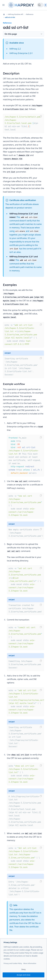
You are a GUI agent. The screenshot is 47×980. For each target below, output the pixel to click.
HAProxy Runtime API (16, 14)
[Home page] (22, 5)
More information (30, 963)
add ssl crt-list (10, 17)
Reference (30, 14)
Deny (24, 969)
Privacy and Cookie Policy (13, 963)
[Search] (40, 5)
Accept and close (24, 975)
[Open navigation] (3, 5)
